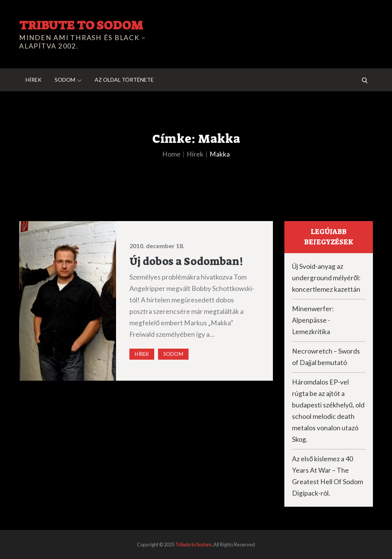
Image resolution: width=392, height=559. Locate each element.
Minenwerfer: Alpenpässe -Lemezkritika (313, 320)
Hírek (34, 80)
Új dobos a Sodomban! (186, 261)
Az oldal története (124, 80)
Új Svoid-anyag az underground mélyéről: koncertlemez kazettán (326, 278)
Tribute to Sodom (81, 25)
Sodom (68, 80)
